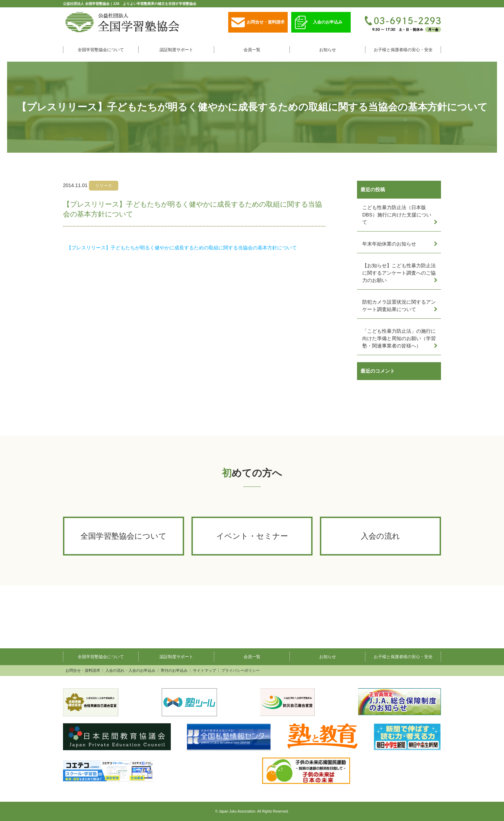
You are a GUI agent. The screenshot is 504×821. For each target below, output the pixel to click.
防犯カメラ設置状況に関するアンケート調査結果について (399, 306)
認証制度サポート (176, 50)
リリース (104, 186)
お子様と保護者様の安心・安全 (403, 50)
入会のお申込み (318, 23)
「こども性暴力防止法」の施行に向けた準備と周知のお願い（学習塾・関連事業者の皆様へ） (399, 338)
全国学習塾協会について (101, 50)
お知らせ (328, 50)
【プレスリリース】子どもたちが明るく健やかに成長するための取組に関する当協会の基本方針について (182, 248)
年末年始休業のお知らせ (389, 244)
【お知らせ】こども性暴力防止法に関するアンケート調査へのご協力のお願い (399, 273)
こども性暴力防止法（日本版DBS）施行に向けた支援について (397, 215)
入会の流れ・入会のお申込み (130, 671)
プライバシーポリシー (240, 671)
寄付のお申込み (174, 671)
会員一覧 (252, 50)
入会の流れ (380, 536)
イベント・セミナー (252, 536)
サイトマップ (204, 671)
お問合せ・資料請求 (258, 23)
